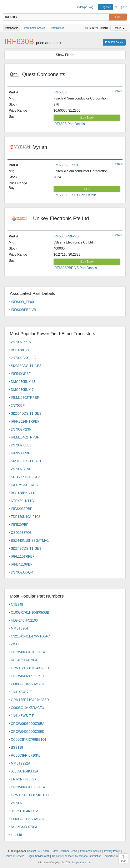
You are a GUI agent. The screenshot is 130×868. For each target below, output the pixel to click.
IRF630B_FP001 (66, 165)
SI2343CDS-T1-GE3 (26, 549)
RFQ (87, 189)
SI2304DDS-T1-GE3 (26, 414)
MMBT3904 (19, 628)
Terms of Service (15, 856)
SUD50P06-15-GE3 (26, 477)
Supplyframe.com (82, 863)
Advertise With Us (114, 856)
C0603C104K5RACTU (27, 708)
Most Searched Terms (65, 851)
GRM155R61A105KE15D (30, 795)
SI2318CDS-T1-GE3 (26, 366)
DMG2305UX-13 (23, 382)
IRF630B (60, 92)
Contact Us (33, 851)
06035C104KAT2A (25, 811)
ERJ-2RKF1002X (24, 779)
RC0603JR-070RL (24, 827)
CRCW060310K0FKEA (28, 652)
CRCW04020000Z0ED (28, 732)
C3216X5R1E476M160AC (30, 636)
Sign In (123, 7)
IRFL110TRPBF (23, 556)
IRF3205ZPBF (21, 509)
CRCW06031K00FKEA (28, 787)
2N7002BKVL (21, 469)
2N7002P (18, 406)
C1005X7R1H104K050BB (30, 612)
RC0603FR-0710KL (26, 755)
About (46, 851)
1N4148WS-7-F (22, 716)
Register (106, 7)
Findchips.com (6, 7)
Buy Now (87, 118)
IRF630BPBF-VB (66, 236)
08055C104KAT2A (25, 771)
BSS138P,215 (21, 350)
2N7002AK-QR (22, 572)
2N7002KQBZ (21, 445)
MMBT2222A (21, 763)
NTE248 (17, 605)
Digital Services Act (38, 856)
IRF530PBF (20, 525)
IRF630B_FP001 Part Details (75, 195)
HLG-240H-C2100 (24, 620)
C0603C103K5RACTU (27, 819)
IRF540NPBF (21, 374)
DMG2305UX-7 (22, 390)
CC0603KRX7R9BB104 (28, 740)
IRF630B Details (114, 42)
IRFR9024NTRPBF (25, 421)
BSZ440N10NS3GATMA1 (30, 541)
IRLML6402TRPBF (25, 437)
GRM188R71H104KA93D (30, 668)
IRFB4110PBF (22, 564)
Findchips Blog (84, 7)
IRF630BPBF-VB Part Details (75, 268)
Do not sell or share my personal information (77, 856)
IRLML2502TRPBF (25, 398)
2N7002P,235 (21, 429)
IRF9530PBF (20, 453)
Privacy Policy (112, 851)
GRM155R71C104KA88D (30, 700)
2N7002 (17, 803)
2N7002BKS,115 (23, 358)
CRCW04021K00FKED (28, 676)
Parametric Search (91, 851)
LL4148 (16, 835)
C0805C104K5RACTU (27, 684)
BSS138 (17, 748)
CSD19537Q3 (21, 533)
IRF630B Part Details (69, 124)
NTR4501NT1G (22, 501)
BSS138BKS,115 (24, 493)
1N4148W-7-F (21, 692)
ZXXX (15, 644)
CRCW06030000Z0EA (28, 724)
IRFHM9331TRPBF (25, 485)
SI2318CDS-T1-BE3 (26, 461)
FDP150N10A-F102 (26, 517)
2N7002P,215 (21, 342)
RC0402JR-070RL (24, 660)
